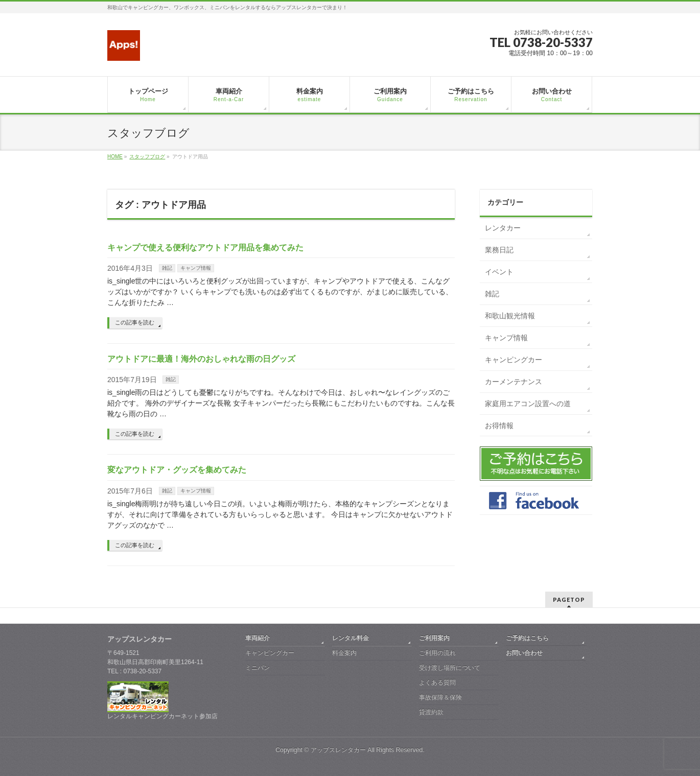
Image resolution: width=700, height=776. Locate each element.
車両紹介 (258, 638)
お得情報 (499, 426)
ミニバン (258, 668)
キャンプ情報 (196, 268)
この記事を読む (135, 322)
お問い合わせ (524, 653)
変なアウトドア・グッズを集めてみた (177, 470)
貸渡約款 (431, 712)
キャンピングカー (514, 360)
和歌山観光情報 (510, 316)
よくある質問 (437, 683)
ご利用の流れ (437, 653)
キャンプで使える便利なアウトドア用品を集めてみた (205, 248)
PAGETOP (569, 599)
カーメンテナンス (514, 382)
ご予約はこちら (527, 638)
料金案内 (344, 653)
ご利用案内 (434, 638)
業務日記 (499, 250)
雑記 (167, 268)
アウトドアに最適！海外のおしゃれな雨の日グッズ (201, 359)
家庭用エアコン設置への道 (528, 404)
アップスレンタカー (338, 750)
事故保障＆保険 (440, 697)
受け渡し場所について (450, 668)
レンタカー (503, 228)
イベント (499, 272)
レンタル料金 (351, 638)
